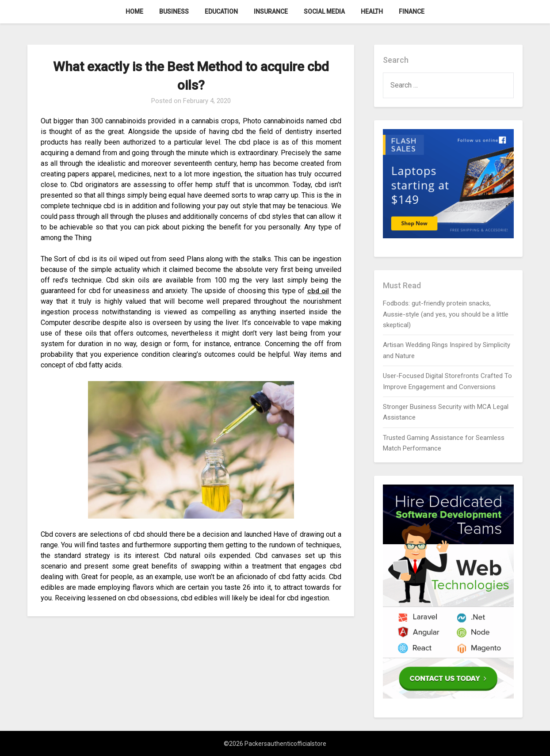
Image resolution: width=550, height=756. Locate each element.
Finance (412, 11)
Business (174, 11)
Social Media (324, 11)
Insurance (271, 11)
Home (134, 11)
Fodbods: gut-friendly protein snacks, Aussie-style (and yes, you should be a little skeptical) (446, 314)
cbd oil (318, 291)
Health (372, 11)
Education (221, 11)
